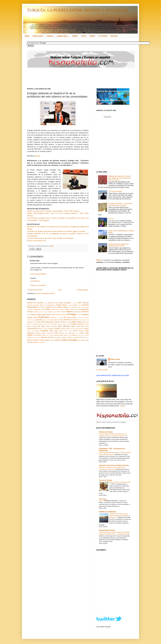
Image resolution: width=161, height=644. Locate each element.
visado (87, 340)
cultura (36, 312)
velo (83, 340)
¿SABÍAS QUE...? (63, 36)
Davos (50, 312)
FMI (65, 317)
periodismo (51, 333)
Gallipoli (87, 318)
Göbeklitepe (50, 320)
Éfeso (29, 315)
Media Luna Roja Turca (80, 326)
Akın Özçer (74, 303)
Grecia (67, 320)
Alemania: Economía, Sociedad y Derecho (114, 465)
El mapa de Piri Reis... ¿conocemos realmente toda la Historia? (120, 204)
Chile (43, 309)
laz (84, 324)
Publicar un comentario (38, 285)
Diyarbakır (77, 312)
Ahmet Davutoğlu (64, 303)
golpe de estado (59, 320)
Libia (87, 324)
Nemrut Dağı (75, 329)
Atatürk (48, 307)
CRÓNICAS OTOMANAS (107, 512)
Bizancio (61, 307)
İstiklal (84, 322)
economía (85, 312)
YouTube (30, 342)
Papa (87, 331)
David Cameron (43, 312)
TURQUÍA (50, 36)
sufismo (34, 337)
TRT (83, 337)
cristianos (30, 312)
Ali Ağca (36, 305)
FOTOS (84, 36)
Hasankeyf (86, 320)
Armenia (85, 305)
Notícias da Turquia (106, 432)
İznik (32, 324)
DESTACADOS (38, 36)
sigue (123, 406)
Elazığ (58, 315)
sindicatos (74, 335)
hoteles (35, 322)
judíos (55, 324)
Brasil (83, 307)
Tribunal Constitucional (74, 337)
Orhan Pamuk (58, 331)
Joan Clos (50, 324)
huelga (47, 322)
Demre (55, 312)
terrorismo (58, 337)
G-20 (78, 318)
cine (56, 309)
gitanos (45, 320)
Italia (87, 322)
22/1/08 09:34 (35, 281)
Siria (79, 335)
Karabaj (60, 324)
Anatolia (58, 305)
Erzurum (80, 315)
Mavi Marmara (64, 326)
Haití (71, 320)
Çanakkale (30, 309)
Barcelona (54, 307)
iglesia (52, 322)
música (68, 329)
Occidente (44, 331)
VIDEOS (92, 36)
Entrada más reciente (35, 290)
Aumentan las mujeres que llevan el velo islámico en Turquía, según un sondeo (56, 231)
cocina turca (74, 309)
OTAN (75, 331)
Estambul (44, 317)
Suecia (29, 337)
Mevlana (45, 329)
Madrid (29, 326)
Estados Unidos (32, 317)
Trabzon (64, 337)
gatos (34, 320)
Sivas (82, 335)
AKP (80, 303)
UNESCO (57, 340)
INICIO (27, 36)
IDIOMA (75, 36)
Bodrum (70, 307)
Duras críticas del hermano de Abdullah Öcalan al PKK (118, 245)
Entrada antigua (83, 290)
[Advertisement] (77, 78)
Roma (39, 335)
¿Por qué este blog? (115, 191)
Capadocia (37, 309)
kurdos (74, 324)
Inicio (60, 290)
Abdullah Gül (32, 303)
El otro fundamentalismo (38, 274)
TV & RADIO (103, 36)
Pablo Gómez (115, 359)
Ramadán (72, 333)
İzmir (28, 324)
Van (79, 340)
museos (63, 329)
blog (66, 307)
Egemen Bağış (36, 315)
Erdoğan (72, 314)
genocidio (39, 320)
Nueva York (30, 331)
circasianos (62, 309)
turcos (29, 340)
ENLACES (114, 36)
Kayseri (64, 324)
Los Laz (111, 219)
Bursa (87, 307)
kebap (69, 324)
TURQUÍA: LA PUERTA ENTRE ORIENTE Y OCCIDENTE (77, 10)
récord (77, 333)
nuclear (86, 329)
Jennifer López (42, 324)
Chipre (48, 309)
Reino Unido (84, 333)
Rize (35, 335)
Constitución (84, 309)
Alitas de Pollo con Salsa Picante (120, 482)
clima (67, 309)
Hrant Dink (41, 322)
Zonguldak (42, 342)
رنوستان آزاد (103, 499)
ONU (51, 331)
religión (30, 335)
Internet (63, 322)
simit (69, 335)
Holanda (30, 322)
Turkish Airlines (45, 340)
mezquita (51, 329)
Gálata (82, 318)
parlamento (31, 333)
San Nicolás (49, 335)
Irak (67, 322)
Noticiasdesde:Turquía (107, 530)
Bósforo (75, 307)
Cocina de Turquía (105, 480)
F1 (57, 318)
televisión (44, 337)
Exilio (101, 501)
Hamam (80, 320)
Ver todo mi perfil (102, 370)
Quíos (66, 333)
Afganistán (51, 303)
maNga (34, 326)
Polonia (62, 333)
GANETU (30, 320)
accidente (40, 303)
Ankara (64, 305)
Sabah (37, 156)
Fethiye (61, 318)
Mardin (48, 326)
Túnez (87, 337)
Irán (70, 322)
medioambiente (32, 329)
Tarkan (38, 337)
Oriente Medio (68, 331)
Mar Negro (42, 326)
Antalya (75, 305)
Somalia (86, 335)
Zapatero (36, 342)
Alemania (86, 303)
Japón (36, 324)
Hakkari (76, 320)
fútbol (74, 317)
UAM (52, 340)
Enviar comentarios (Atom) (46, 293)
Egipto (44, 315)
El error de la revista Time (36, 241)
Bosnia (79, 307)
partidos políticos (41, 333)
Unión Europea (69, 340)
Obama (37, 331)
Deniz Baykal (61, 312)
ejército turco (51, 315)
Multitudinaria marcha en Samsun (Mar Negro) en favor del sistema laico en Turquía (120, 178)
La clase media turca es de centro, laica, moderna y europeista (50, 238)
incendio (57, 322)
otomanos (81, 331)
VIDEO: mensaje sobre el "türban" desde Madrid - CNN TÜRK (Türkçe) (53, 211)
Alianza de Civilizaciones (47, 305)
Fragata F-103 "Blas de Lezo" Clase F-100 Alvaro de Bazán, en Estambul (120, 516)
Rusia (44, 335)
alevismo (30, 305)
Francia (69, 317)
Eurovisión (53, 317)
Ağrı (56, 303)
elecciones (64, 315)
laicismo (80, 324)
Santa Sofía (63, 335)
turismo (36, 340)
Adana (46, 303)
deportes (70, 312)
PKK (57, 333)
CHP (53, 309)
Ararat (80, 305)
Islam (74, 322)
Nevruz (81, 329)
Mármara (54, 326)
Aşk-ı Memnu (41, 307)
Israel (79, 322)
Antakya (70, 305)
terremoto (51, 337)
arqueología (32, 307)
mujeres (57, 329)
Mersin (40, 329)
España (86, 314)
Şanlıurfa (56, 335)
